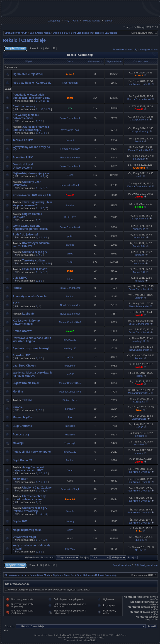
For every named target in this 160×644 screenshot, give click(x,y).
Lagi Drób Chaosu (24, 366)
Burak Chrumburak (70, 118)
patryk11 (70, 549)
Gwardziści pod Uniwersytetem (23, 166)
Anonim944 (139, 229)
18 (45, 264)
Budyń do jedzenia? (25, 235)
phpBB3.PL (92, 640)
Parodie (18, 407)
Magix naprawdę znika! (28, 530)
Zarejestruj (54, 21)
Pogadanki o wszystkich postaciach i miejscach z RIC (31, 96)
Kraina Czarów (22, 331)
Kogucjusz (139, 402)
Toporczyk (70, 443)
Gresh (70, 175)
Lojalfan (139, 298)
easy (70, 530)
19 (49, 264)
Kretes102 (139, 168)
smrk (139, 176)
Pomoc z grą (21, 435)
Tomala (70, 511)
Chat (76, 21)
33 (42, 109)
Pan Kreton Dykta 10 (139, 84)
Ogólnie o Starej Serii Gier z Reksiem (73, 33)
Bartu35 (70, 245)
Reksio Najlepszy (70, 149)
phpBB (68, 635)
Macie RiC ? (20, 479)
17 (42, 264)
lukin (70, 279)
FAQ (67, 21)
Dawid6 (139, 109)
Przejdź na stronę (122, 50)
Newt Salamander (70, 157)
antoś (70, 254)
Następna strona (149, 50)
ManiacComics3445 (139, 150)
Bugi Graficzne (22, 426)
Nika (139, 410)
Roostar (70, 357)
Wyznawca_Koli (70, 130)
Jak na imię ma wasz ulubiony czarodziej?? (31, 128)
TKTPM (27, 400)
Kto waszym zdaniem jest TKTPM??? (31, 245)
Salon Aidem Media (40, 33)
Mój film (18, 392)
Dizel (70, 98)
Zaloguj (109, 21)
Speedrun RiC (22, 355)
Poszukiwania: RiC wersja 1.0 (32, 195)
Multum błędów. (23, 417)
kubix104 (70, 426)
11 (48, 101)
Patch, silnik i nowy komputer (32, 452)
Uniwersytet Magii (24, 537)
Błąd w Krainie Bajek (26, 383)
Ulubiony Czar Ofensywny (27, 183)
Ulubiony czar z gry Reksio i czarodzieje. (30, 510)
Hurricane (139, 255)
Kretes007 (70, 217)
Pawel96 (70, 499)
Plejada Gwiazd (92, 21)
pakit (70, 236)
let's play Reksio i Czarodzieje (32, 83)
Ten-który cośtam (33, 261)
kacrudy (139, 453)
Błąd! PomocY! (22, 460)
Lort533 (70, 374)
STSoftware (91, 638)
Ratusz (17, 288)
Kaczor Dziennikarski (139, 99)
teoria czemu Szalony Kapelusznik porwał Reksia (30, 227)
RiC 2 (16, 303)
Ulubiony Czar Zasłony (37, 488)
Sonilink (70, 140)
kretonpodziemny (139, 120)
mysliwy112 (70, 340)
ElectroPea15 (139, 419)
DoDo (70, 262)
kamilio (70, 205)
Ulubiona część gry (35, 252)
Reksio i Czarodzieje (106, 33)
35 (49, 109)
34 (45, 109)
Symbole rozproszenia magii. (31, 348)
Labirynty (28, 314)
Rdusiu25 (139, 540)
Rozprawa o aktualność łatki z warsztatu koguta (32, 340)
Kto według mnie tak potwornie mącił (26, 117)
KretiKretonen (70, 83)
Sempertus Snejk (70, 185)
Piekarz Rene (70, 400)
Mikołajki (18, 443)
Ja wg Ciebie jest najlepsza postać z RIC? (28, 469)
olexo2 (139, 207)
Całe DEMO (20, 278)
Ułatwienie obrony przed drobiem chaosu (29, 498)
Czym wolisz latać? (35, 269)
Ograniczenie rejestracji (28, 74)
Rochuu (70, 296)
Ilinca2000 (139, 159)
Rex (70, 417)
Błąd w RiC (20, 521)
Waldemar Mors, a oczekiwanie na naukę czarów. (33, 374)
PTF (102, 638)
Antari (70, 470)
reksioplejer (70, 366)
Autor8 (70, 74)
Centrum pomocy (24, 106)
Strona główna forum (16, 33)
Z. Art (139, 531)
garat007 (70, 409)
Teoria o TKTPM (23, 140)
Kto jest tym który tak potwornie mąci (27, 322)
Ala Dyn (139, 550)
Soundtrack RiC (23, 157)
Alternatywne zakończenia (30, 296)
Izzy (70, 108)
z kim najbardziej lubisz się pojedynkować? (33, 204)
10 (44, 101)
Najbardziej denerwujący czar (32, 173)
